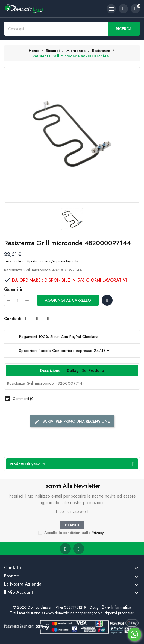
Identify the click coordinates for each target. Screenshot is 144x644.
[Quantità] (18, 301)
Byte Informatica (116, 607)
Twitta (37, 319)
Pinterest (48, 319)
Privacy (98, 533)
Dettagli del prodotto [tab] (86, 370)
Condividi (26, 319)
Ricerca (124, 29)
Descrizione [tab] (50, 370)
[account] (123, 9)
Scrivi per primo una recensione (72, 422)
